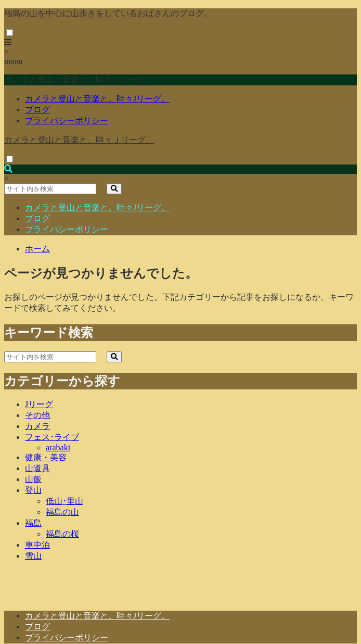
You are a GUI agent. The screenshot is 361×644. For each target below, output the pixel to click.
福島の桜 (62, 534)
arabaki (58, 447)
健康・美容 (46, 457)
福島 (33, 523)
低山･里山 (65, 501)
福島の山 (62, 512)
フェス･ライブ (52, 437)
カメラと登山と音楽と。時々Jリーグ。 (97, 99)
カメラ (37, 426)
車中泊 (37, 545)
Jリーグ (39, 404)
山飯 (33, 479)
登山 (33, 490)
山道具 (37, 468)
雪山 (33, 556)
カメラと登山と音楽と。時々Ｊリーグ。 (79, 140)
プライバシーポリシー (67, 121)
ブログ (37, 110)
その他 (37, 415)
